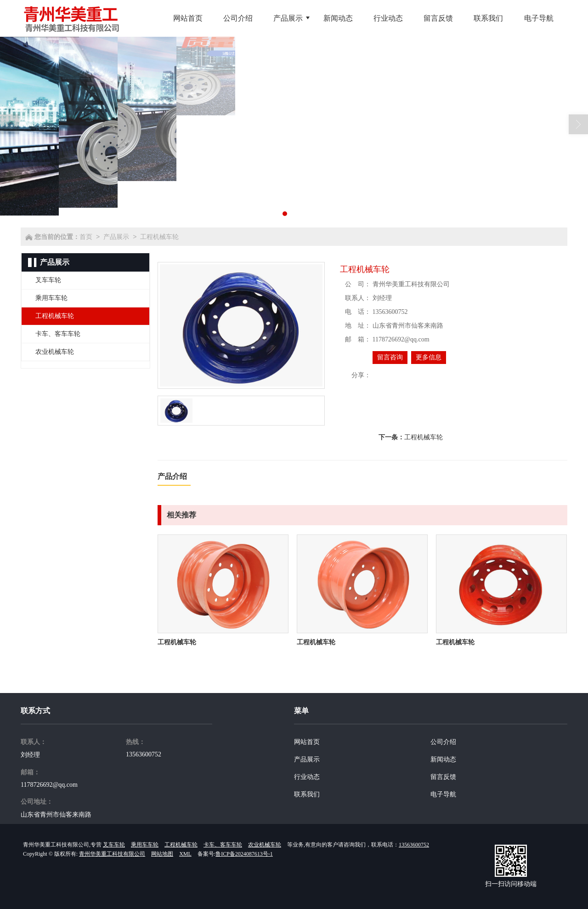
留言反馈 (443, 777)
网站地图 (162, 854)
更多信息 (429, 357)
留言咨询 (390, 357)
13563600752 (144, 754)
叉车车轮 (114, 845)
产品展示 (116, 237)
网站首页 (307, 742)
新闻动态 (443, 759)
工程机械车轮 (159, 237)
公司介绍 (443, 742)
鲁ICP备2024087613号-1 (244, 854)
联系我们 (307, 794)
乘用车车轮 (145, 845)
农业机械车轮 (265, 845)
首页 (86, 237)
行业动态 (307, 777)
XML (185, 854)
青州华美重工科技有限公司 (112, 854)
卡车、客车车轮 (223, 845)
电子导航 (443, 794)
